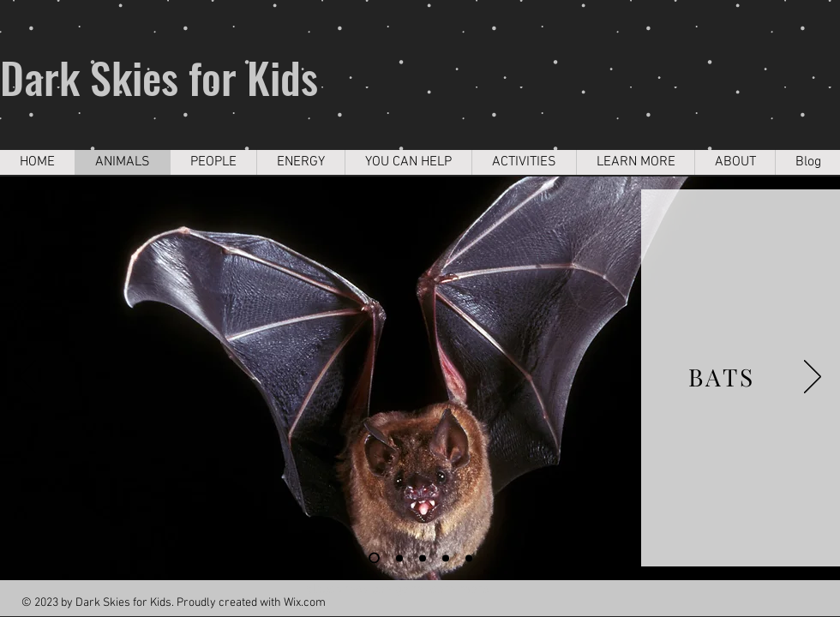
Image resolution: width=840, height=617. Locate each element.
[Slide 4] (423, 558)
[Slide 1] (374, 558)
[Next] (813, 378)
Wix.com (305, 603)
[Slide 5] (446, 558)
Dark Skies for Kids (159, 76)
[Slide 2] (399, 558)
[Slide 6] (469, 558)
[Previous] (27, 378)
